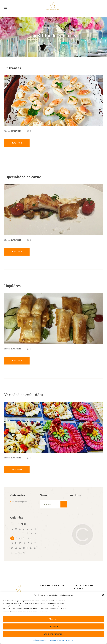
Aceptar (53, 619)
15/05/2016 (16, 131)
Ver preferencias (53, 634)
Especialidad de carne (24, 177)
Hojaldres (13, 286)
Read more (17, 143)
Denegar (53, 627)
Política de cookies (40, 640)
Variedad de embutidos (25, 395)
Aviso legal (70, 640)
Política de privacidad (56, 640)
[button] (103, 595)
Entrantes (13, 68)
